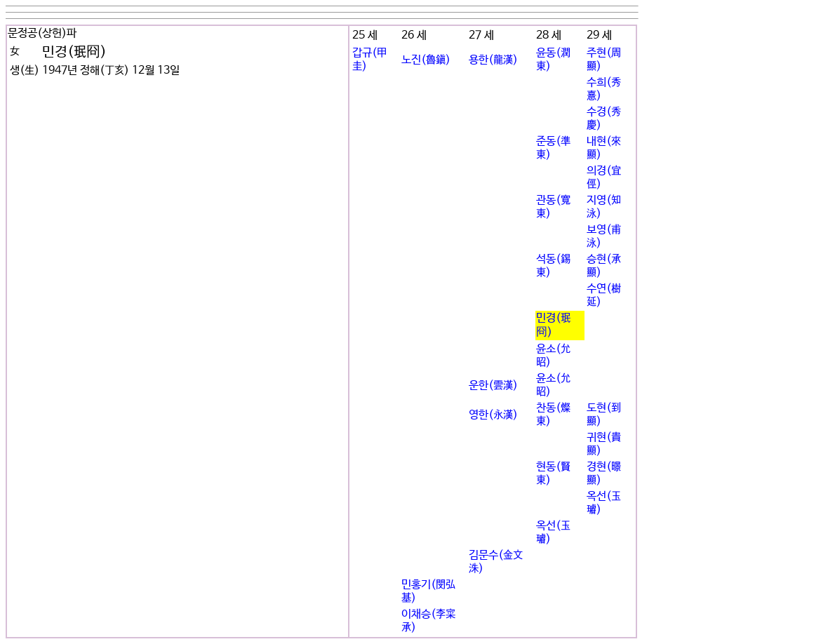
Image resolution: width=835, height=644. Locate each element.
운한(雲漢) (493, 385)
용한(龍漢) (493, 60)
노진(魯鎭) (426, 60)
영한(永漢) (493, 415)
